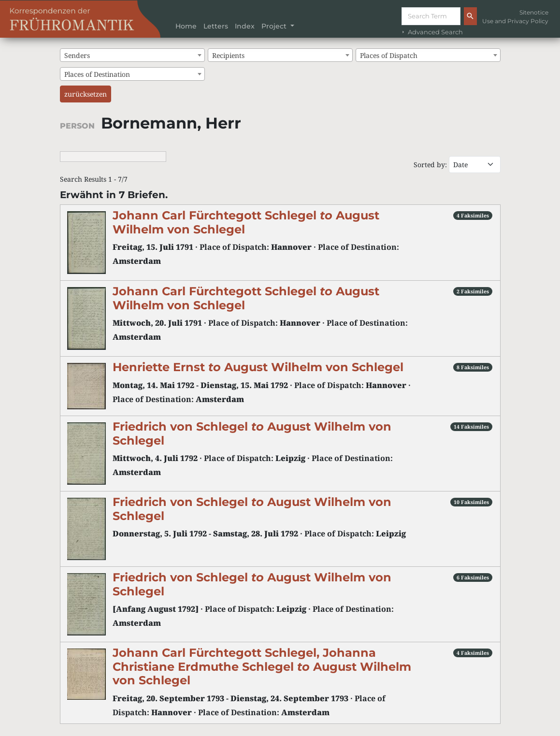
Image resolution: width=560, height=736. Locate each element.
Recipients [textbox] (228, 55)
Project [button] (275, 26)
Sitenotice (534, 12)
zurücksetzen (86, 94)
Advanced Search (431, 32)
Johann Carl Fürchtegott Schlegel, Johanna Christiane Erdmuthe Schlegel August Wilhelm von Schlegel (262, 666)
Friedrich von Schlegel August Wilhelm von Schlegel (252, 433)
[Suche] (431, 16)
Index (245, 26)
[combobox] (132, 55)
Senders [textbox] (77, 55)
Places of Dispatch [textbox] (389, 55)
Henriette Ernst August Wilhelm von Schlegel (258, 367)
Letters (216, 26)
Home (186, 26)
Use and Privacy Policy (515, 21)
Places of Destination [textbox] (97, 74)
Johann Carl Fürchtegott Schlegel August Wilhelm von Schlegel (246, 222)
